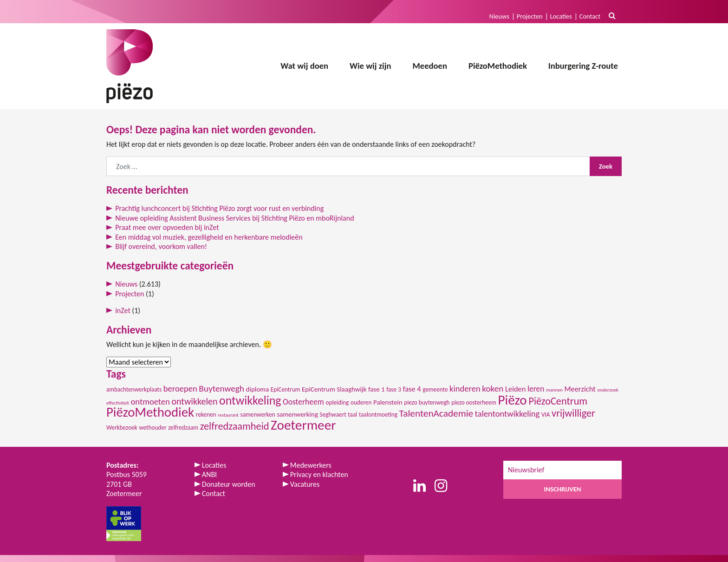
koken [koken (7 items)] (493, 389)
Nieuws (499, 16)
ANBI (209, 474)
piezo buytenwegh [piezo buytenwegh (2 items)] (427, 402)
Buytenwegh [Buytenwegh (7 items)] (221, 389)
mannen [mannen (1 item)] (554, 390)
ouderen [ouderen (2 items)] (361, 402)
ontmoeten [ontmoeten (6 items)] (150, 402)
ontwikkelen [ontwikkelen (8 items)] (194, 401)
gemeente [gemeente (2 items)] (435, 389)
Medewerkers (311, 465)
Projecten (530, 16)
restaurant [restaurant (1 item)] (228, 415)
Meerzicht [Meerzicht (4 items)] (580, 389)
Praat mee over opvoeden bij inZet (167, 227)
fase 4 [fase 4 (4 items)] (412, 389)
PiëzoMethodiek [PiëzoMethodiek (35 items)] (150, 412)
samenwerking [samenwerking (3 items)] (297, 414)
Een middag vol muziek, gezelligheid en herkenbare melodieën (209, 237)
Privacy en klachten (319, 474)
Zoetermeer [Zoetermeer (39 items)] (303, 425)
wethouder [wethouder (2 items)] (153, 428)
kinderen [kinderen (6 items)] (465, 389)
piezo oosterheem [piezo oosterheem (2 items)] (474, 402)
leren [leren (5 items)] (536, 389)
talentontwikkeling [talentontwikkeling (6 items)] (507, 414)
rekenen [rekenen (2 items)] (206, 415)
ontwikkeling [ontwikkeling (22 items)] (250, 400)
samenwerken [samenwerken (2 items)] (257, 415)
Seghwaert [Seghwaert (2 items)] (333, 415)
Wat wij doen (304, 66)
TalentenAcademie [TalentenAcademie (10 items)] (436, 413)
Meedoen (430, 66)
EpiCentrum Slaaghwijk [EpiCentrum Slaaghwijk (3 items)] (334, 389)
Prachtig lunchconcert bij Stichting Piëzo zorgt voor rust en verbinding (219, 208)
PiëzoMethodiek (498, 66)
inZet (123, 310)
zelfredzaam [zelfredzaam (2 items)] (183, 428)
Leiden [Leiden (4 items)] (515, 389)
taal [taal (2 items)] (352, 415)
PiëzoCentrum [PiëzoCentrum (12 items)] (558, 401)
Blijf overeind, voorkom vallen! (161, 246)
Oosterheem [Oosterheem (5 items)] (303, 402)
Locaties (561, 16)
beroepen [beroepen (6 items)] (180, 389)
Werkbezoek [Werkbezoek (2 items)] (122, 428)
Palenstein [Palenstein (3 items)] (388, 402)
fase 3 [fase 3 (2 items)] (394, 389)
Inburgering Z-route (583, 66)
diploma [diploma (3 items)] (258, 389)
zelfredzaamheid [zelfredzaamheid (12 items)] (235, 426)
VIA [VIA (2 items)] (546, 415)
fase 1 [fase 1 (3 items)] (377, 389)
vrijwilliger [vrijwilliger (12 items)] (573, 413)
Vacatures (305, 484)
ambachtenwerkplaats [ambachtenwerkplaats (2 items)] (134, 389)
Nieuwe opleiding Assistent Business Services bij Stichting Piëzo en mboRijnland (234, 218)
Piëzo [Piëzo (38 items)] (512, 400)
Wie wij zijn (370, 66)
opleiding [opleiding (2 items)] (337, 402)
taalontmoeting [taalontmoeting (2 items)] (378, 415)
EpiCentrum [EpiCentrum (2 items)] (286, 389)
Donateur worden (229, 484)
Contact (590, 16)
